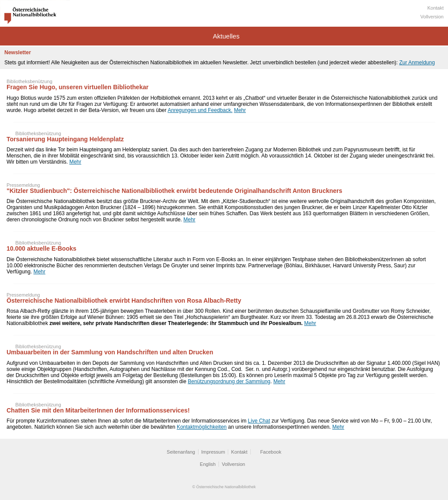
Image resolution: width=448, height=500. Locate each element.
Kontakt (436, 8)
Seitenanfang (181, 452)
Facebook (271, 452)
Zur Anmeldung (417, 63)
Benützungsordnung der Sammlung (229, 381)
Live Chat (259, 421)
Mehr (240, 110)
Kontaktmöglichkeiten (202, 427)
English (208, 464)
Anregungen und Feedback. (200, 110)
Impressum (213, 452)
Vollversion (432, 17)
